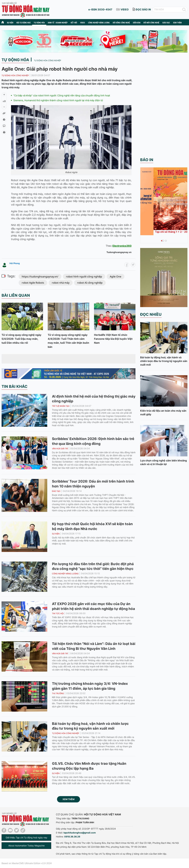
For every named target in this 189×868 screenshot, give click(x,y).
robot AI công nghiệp (90, 283)
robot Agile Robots (33, 283)
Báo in (147, 160)
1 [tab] (162, 241)
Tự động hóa (39, 23)
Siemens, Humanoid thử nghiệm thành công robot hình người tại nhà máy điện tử (58, 100)
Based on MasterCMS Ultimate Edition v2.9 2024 (27, 863)
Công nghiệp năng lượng (99, 23)
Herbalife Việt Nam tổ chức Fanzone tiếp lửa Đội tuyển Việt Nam (113, 339)
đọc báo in (143, 9)
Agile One (116, 277)
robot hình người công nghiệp (84, 277)
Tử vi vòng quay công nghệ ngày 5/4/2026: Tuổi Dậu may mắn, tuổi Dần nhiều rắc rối (21, 339)
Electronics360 (122, 246)
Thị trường (58, 693)
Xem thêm (69, 799)
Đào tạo (56, 491)
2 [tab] (164, 241)
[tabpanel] (164, 201)
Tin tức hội (58, 613)
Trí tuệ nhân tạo (61, 406)
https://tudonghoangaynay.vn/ (40, 277)
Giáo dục (166, 23)
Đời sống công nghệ (121, 23)
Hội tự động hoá (23, 23)
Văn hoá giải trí (60, 449)
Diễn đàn (137, 23)
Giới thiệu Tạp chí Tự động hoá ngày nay (26, 837)
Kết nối (74, 23)
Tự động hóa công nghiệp (47, 60)
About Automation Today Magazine (26, 846)
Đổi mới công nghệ (151, 23)
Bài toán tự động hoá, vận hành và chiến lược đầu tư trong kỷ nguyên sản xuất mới (164, 361)
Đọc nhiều (151, 314)
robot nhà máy (61, 283)
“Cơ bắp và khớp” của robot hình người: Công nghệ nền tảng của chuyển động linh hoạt (62, 95)
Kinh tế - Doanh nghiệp (58, 23)
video (125, 9)
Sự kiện (10, 23)
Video (83, 23)
